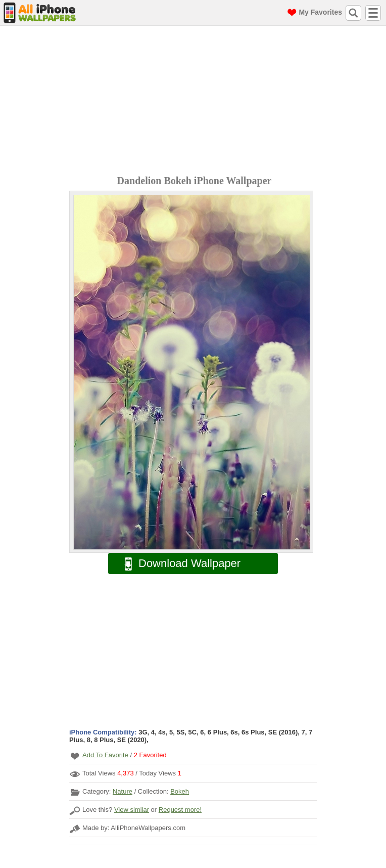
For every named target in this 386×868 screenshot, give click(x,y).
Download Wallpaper (177, 564)
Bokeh (180, 791)
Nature (123, 791)
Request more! (180, 810)
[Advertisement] (196, 102)
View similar (132, 810)
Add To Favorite (105, 755)
